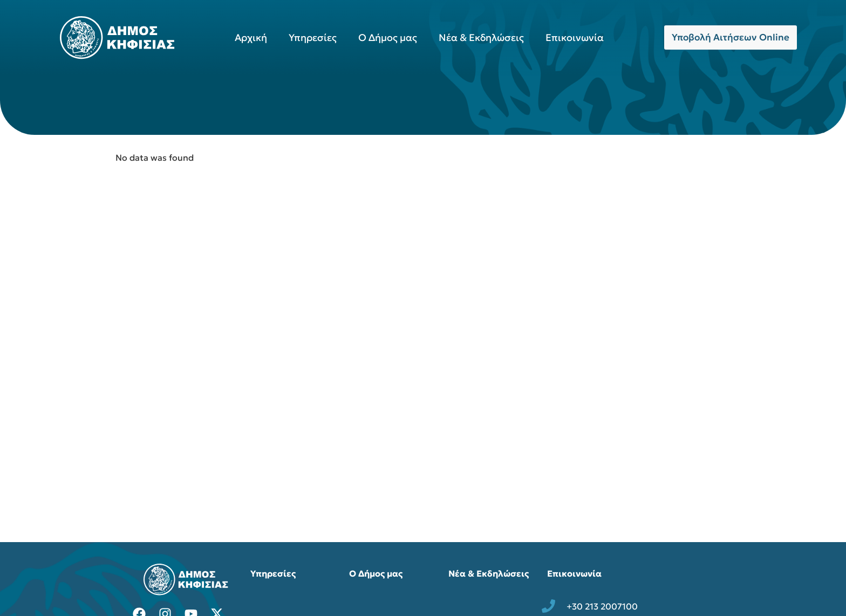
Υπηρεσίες (313, 37)
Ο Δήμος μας (388, 37)
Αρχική (251, 37)
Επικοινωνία (575, 37)
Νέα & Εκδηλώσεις (481, 37)
